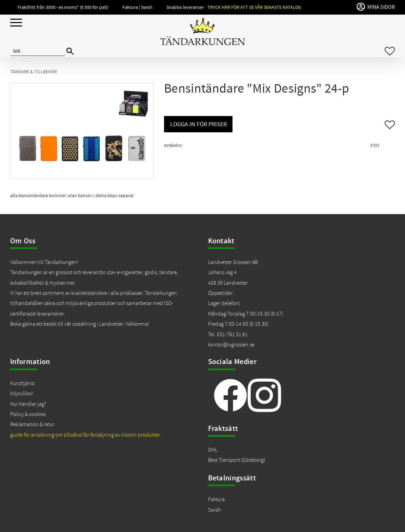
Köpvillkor (22, 394)
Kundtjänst (22, 383)
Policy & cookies (28, 414)
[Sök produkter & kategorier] (38, 51)
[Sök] (70, 51)
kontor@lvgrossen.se (231, 345)
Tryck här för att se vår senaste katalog (254, 7)
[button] (16, 23)
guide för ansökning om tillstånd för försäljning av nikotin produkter (85, 435)
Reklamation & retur (32, 424)
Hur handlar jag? (28, 404)
